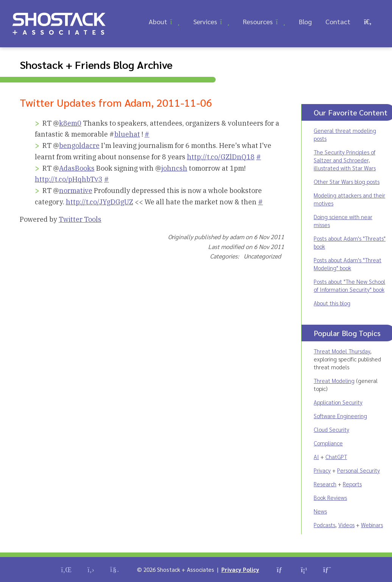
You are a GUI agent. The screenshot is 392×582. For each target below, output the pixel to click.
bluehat (127, 134)
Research (325, 484)
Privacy (322, 470)
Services (205, 21)
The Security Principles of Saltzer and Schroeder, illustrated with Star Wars (345, 160)
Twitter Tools (80, 219)
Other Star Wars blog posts (347, 181)
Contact (338, 21)
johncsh (174, 168)
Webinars (372, 525)
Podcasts (324, 525)
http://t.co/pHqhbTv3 (69, 179)
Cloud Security (331, 429)
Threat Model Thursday (342, 351)
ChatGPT (336, 457)
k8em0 (70, 123)
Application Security (338, 402)
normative (76, 191)
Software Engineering (340, 416)
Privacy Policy (240, 569)
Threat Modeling (334, 380)
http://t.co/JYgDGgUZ (100, 202)
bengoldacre (79, 145)
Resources (258, 21)
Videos (346, 525)
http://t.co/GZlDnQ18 (221, 157)
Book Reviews (330, 497)
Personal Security (359, 470)
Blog (305, 21)
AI (316, 457)
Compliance (328, 443)
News (320, 511)
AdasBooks (77, 168)
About (158, 21)
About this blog (332, 303)
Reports (352, 484)
